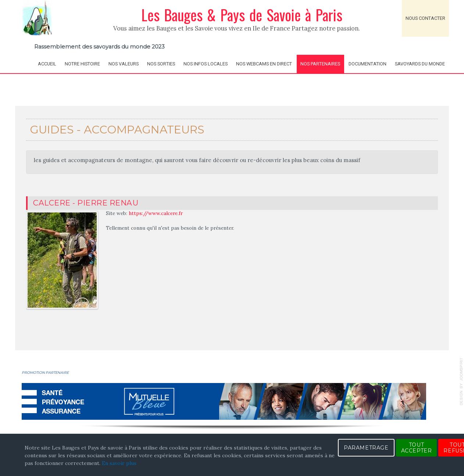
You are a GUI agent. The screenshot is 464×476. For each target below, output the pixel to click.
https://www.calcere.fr (156, 213)
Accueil (47, 64)
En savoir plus (119, 463)
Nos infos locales (206, 64)
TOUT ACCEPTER (417, 448)
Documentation (367, 64)
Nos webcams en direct (264, 64)
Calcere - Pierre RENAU (86, 203)
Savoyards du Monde (420, 64)
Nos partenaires (320, 64)
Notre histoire (82, 64)
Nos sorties (161, 64)
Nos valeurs (124, 64)
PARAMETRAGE (366, 448)
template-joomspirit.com (461, 382)
